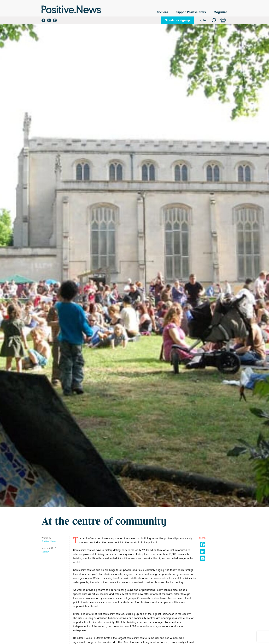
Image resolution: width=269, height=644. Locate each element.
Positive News (49, 541)
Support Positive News (191, 12)
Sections (163, 12)
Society (45, 552)
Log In (202, 20)
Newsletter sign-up (177, 20)
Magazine (221, 12)
